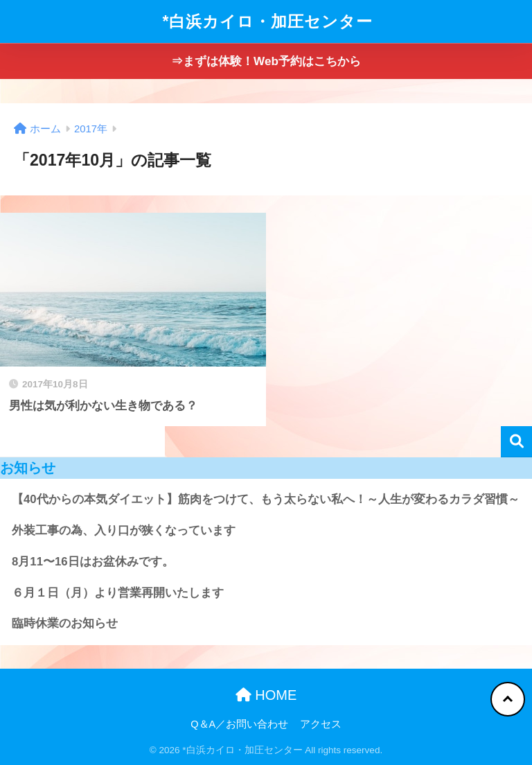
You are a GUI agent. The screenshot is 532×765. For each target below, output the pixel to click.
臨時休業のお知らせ (65, 623)
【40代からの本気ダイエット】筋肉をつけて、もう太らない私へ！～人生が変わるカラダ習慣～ (266, 499)
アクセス (321, 724)
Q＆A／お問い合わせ (239, 724)
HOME (266, 695)
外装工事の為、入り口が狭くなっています (124, 530)
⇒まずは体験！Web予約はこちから (266, 61)
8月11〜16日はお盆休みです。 (93, 562)
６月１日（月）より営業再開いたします (118, 593)
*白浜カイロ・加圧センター (268, 21)
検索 (516, 442)
